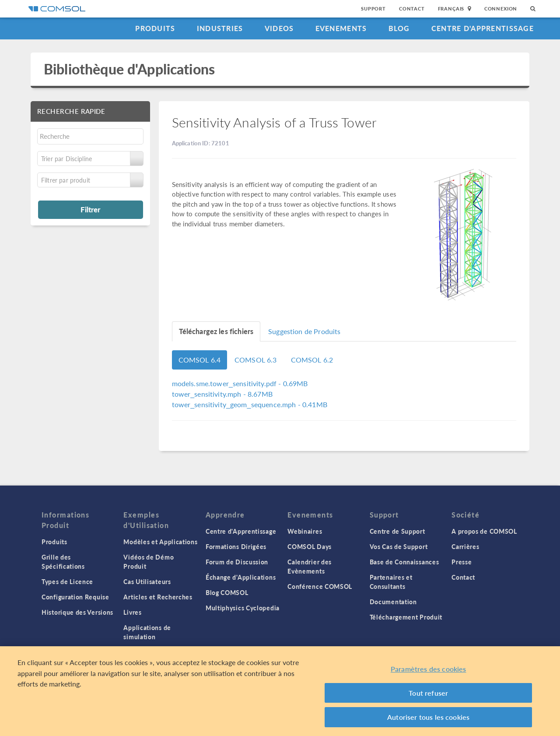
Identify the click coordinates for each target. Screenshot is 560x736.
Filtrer (90, 209)
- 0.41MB (250, 404)
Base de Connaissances (404, 562)
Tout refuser (428, 693)
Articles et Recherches (158, 597)
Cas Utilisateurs (147, 581)
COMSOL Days (310, 546)
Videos (279, 28)
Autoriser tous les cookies (428, 717)
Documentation (393, 602)
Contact (412, 9)
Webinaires (305, 531)
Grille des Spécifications (63, 562)
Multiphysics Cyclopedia (243, 608)
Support (373, 9)
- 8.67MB (222, 394)
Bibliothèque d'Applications (129, 69)
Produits (155, 28)
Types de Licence (67, 581)
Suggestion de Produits (304, 331)
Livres (132, 612)
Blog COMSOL (227, 592)
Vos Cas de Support (399, 546)
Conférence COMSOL (320, 586)
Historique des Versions (77, 612)
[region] (280, 691)
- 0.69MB (240, 383)
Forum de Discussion (237, 562)
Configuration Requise (75, 597)
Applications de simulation (147, 632)
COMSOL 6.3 (256, 360)
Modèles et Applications (160, 542)
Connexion (501, 9)
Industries (220, 28)
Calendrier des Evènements (310, 566)
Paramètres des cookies (429, 669)
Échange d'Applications (241, 577)
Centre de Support (397, 531)
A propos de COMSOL (484, 531)
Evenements (341, 28)
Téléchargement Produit (406, 617)
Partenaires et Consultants (391, 582)
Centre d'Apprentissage (483, 28)
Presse (462, 562)
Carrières (465, 546)
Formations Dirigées (236, 546)
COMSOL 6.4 (200, 360)
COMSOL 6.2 (312, 360)
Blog (399, 28)
